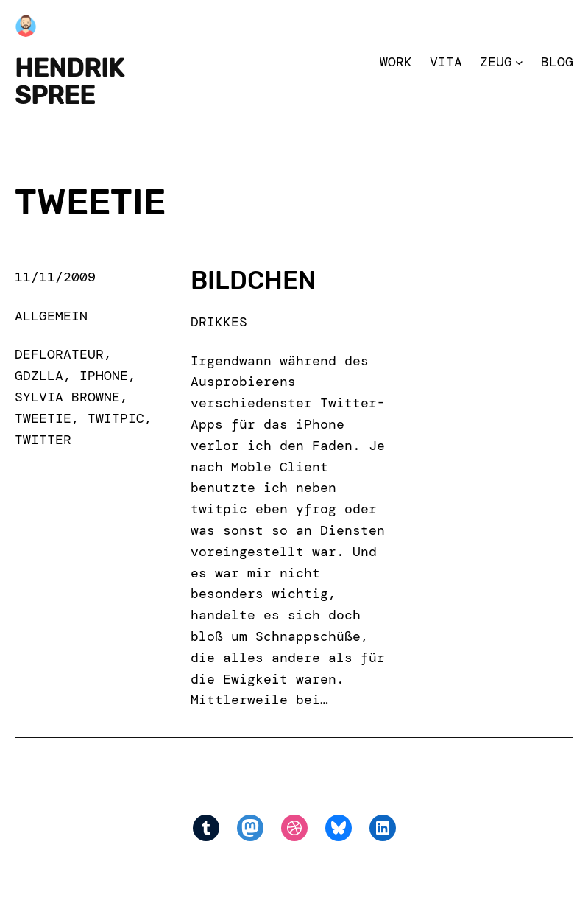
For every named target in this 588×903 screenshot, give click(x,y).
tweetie (43, 418)
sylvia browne (67, 397)
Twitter (43, 440)
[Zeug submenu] (519, 62)
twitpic (116, 418)
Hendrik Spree (69, 82)
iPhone (104, 376)
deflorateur (59, 354)
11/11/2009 (55, 277)
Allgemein (51, 316)
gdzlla (39, 376)
